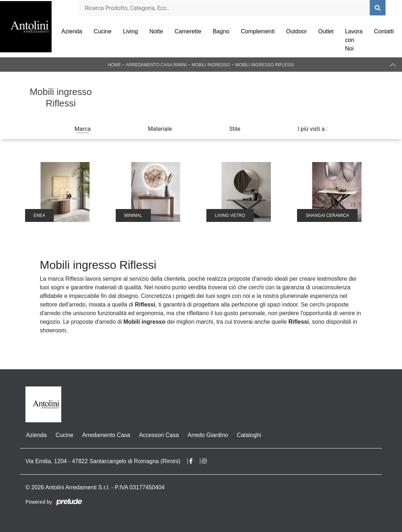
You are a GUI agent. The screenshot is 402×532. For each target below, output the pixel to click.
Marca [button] (83, 129)
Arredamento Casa (105, 435)
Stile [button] (235, 129)
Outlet (326, 31)
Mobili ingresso (211, 65)
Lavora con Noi (354, 40)
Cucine (102, 31)
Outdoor (296, 31)
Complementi (258, 31)
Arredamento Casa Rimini (156, 65)
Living (130, 31)
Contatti (384, 31)
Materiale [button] (160, 129)
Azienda (72, 31)
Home (114, 65)
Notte (156, 31)
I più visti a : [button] (313, 129)
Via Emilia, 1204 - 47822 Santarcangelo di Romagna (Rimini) (103, 461)
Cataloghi (248, 435)
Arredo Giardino (207, 435)
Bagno (221, 31)
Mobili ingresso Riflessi (265, 65)
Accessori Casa (158, 435)
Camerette (188, 31)
